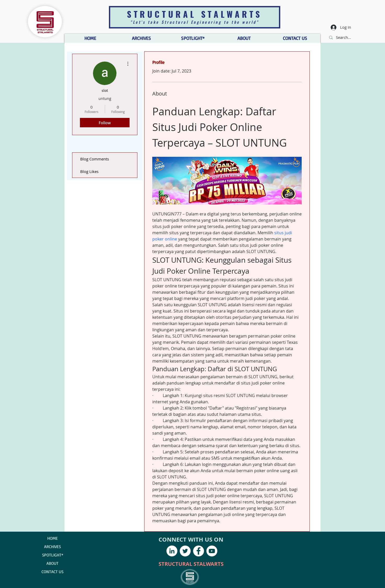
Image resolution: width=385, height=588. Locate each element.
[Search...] (344, 37)
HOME (52, 538)
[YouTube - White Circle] (212, 551)
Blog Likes (89, 171)
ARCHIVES (52, 547)
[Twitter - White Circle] (185, 551)
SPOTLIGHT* (53, 555)
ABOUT (52, 563)
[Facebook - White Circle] (199, 551)
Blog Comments (95, 159)
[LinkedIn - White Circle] (172, 551)
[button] (244, 38)
